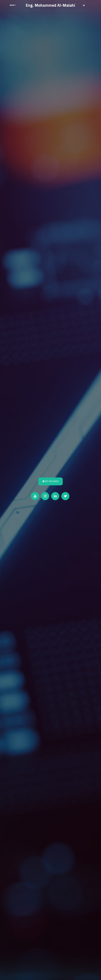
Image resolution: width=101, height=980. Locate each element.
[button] (88, 5)
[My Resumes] (50, 481)
